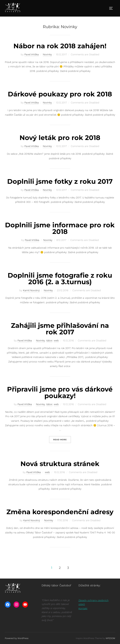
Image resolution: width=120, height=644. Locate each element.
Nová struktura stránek (60, 464)
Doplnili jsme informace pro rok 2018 (60, 228)
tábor (49, 341)
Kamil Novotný (31, 290)
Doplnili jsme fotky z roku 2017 (60, 181)
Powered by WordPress (17, 638)
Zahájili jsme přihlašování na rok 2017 (60, 329)
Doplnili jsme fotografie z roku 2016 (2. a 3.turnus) (60, 279)
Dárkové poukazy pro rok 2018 (60, 94)
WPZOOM (110, 638)
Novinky (47, 54)
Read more (62, 439)
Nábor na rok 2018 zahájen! (60, 46)
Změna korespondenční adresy (60, 512)
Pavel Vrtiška (32, 54)
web (56, 341)
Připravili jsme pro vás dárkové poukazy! (60, 392)
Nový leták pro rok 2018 (60, 138)
